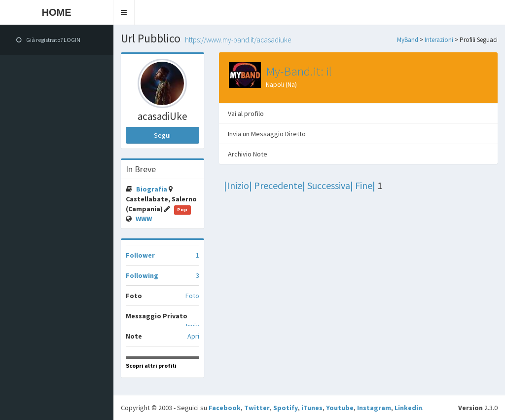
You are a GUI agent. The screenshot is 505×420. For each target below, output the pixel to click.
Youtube (340, 408)
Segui (162, 135)
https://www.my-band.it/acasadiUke (238, 40)
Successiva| (330, 185)
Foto (192, 296)
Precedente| (280, 185)
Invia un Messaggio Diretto (267, 134)
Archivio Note (248, 154)
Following (142, 275)
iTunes (312, 408)
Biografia (152, 189)
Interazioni (439, 40)
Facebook (225, 408)
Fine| (365, 185)
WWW (144, 219)
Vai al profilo (246, 114)
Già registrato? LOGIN (48, 40)
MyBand (408, 40)
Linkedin (408, 408)
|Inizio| (238, 185)
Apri (193, 336)
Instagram (374, 408)
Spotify (286, 408)
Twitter (257, 408)
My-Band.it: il (299, 71)
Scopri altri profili (151, 365)
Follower (140, 255)
